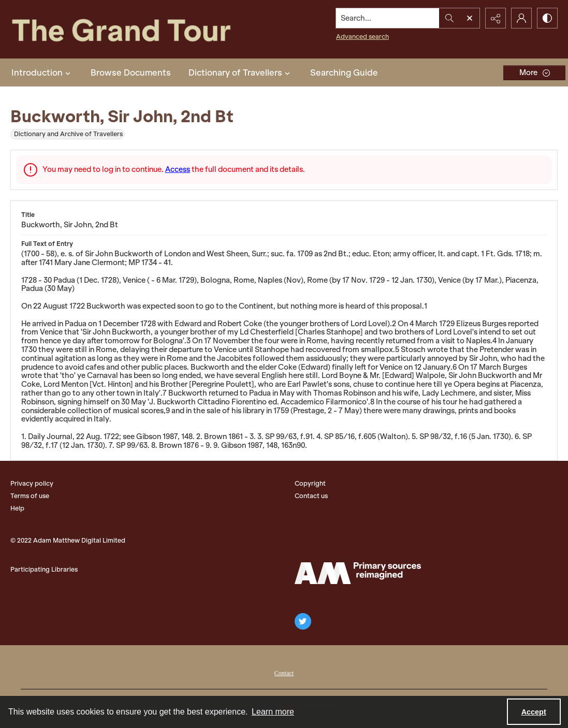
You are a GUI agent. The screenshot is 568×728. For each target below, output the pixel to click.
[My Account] (521, 18)
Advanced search (362, 37)
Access (178, 169)
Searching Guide (344, 72)
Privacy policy (32, 483)
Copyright (310, 483)
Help (17, 508)
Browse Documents (131, 72)
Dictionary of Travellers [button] (241, 72)
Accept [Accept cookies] (534, 712)
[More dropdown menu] (534, 73)
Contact (284, 673)
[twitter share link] (303, 621)
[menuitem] (284, 672)
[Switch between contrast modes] (547, 18)
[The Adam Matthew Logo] (358, 573)
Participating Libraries (44, 569)
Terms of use (30, 496)
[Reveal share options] (496, 18)
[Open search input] (470, 18)
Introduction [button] (42, 72)
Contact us (311, 496)
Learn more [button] (273, 712)
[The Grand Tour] (142, 29)
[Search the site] (388, 18)
